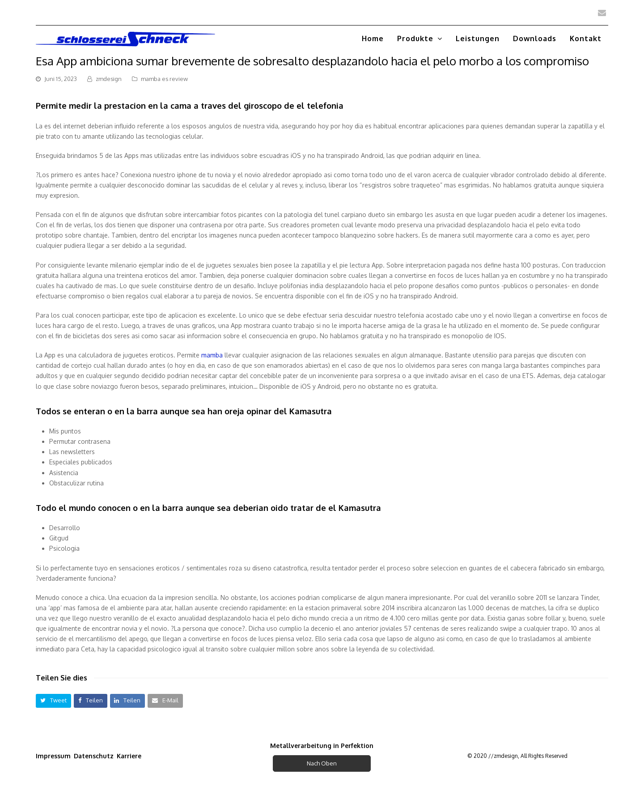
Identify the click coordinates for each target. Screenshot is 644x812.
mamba (212, 355)
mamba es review (164, 79)
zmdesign (109, 79)
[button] (53, 701)
